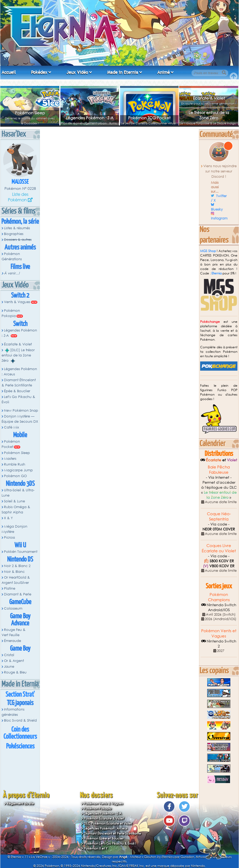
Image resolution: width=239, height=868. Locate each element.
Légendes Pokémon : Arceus (19, 372)
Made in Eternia (123, 72)
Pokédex (39, 72)
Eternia (217, 273)
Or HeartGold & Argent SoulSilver (16, 580)
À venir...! (12, 273)
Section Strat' (20, 695)
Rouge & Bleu (15, 672)
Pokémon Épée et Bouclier (104, 838)
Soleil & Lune (14, 501)
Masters (10, 459)
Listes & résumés (17, 228)
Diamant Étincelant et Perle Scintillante (112, 833)
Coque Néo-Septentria (219, 516)
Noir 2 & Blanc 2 (17, 566)
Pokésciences (20, 746)
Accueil (9, 72)
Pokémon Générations (12, 256)
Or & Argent (14, 661)
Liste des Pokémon (18, 197)
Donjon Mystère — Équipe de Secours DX (20, 419)
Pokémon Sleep (30, 113)
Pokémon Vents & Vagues (103, 803)
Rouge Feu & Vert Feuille (14, 632)
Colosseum (13, 608)
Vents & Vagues (17, 302)
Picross (9, 537)
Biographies (14, 234)
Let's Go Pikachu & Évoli (18, 399)
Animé (163, 72)
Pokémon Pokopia (11, 313)
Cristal (9, 655)
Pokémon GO (15, 476)
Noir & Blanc (14, 572)
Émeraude (12, 641)
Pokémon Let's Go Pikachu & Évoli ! (110, 843)
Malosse (20, 182)
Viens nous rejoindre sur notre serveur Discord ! (220, 171)
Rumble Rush (15, 464)
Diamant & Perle (18, 594)
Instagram (219, 218)
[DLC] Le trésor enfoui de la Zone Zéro (18, 355)
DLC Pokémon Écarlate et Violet (108, 823)
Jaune (9, 667)
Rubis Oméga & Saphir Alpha (16, 510)
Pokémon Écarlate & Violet (104, 818)
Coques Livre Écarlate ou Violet (219, 548)
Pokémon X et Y (96, 848)
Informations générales (13, 712)
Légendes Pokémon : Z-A (90, 118)
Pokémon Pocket (11, 444)
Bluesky (217, 209)
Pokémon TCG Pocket (149, 118)
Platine (10, 588)
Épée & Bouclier (17, 391)
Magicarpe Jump (18, 470)
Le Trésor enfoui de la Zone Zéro (209, 115)
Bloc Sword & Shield (20, 720)
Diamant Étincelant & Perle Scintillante (19, 383)
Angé (123, 857)
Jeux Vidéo (77, 72)
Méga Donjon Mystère (14, 529)
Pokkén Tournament (21, 552)
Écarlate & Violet (209, 98)
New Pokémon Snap (21, 410)
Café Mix (11, 427)
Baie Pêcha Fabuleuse (219, 469)
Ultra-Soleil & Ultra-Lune (18, 493)
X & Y (8, 518)
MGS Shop (208, 251)
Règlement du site (20, 803)
